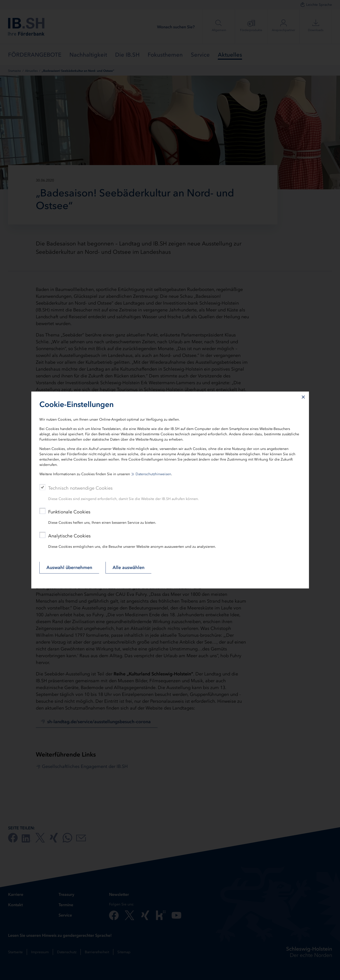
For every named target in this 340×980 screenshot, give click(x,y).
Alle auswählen (128, 567)
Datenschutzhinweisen (153, 474)
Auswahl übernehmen (69, 567)
